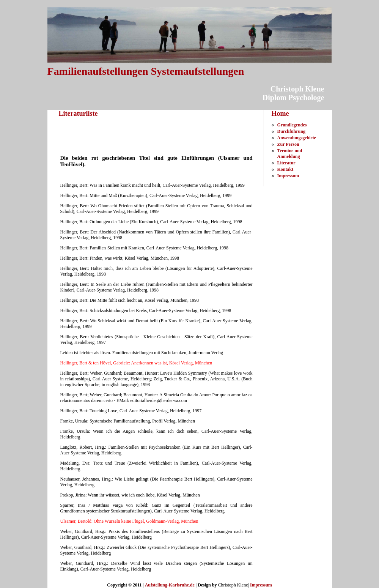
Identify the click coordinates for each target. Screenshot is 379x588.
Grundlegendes (292, 125)
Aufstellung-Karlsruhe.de (170, 585)
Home (280, 114)
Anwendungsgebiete (297, 138)
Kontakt (285, 169)
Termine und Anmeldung (290, 154)
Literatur (286, 163)
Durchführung (291, 131)
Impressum (288, 176)
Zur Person (288, 144)
